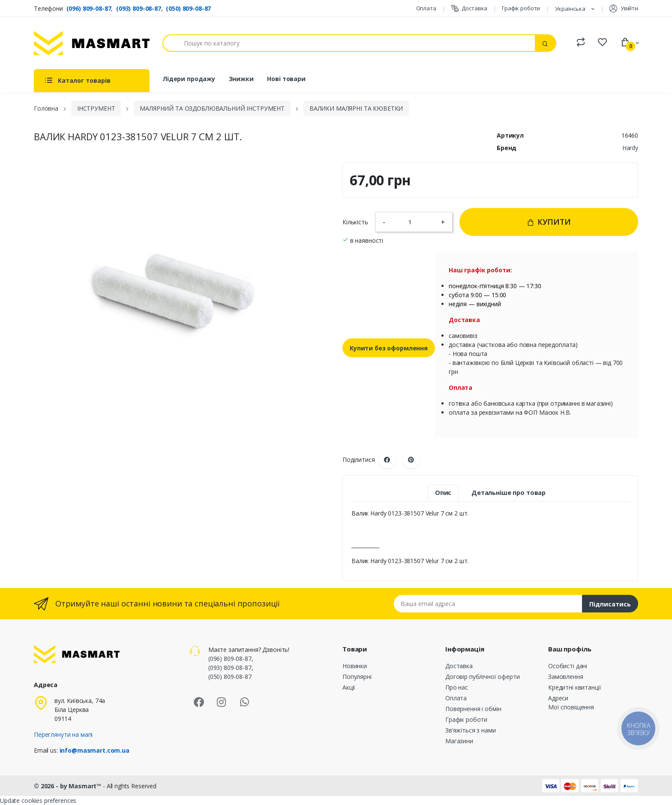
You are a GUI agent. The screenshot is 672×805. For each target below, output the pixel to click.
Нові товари (286, 79)
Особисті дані (568, 666)
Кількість (355, 222)
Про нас (457, 687)
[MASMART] (92, 43)
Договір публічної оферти (483, 677)
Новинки (355, 666)
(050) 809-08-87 (188, 8)
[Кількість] (413, 222)
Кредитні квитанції (574, 687)
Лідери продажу (189, 79)
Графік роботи (521, 8)
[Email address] (488, 604)
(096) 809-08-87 (89, 8)
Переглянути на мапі (63, 734)
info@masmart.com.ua (94, 750)
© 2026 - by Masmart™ (68, 786)
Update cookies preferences (38, 800)
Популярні (357, 677)
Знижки (241, 79)
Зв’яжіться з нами (471, 730)
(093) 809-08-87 (139, 8)
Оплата (426, 8)
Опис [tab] (443, 493)
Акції (349, 687)
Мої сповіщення (571, 707)
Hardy (630, 148)
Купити (549, 222)
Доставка (469, 8)
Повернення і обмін (473, 709)
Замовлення (566, 677)
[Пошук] (349, 43)
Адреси (558, 698)
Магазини (459, 741)
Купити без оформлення (389, 348)
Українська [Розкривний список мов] (571, 9)
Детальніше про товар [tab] (508, 493)
